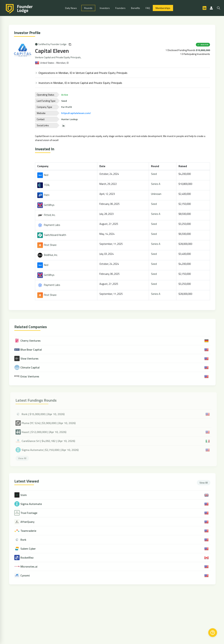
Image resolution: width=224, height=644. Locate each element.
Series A (156, 184)
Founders (120, 8)
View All (206, 483)
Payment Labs (49, 225)
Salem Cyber (31, 549)
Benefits (136, 8)
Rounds (88, 8)
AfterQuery (30, 522)
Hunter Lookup (70, 119)
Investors (105, 8)
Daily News (71, 8)
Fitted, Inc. (47, 215)
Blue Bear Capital (31, 350)
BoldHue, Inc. (48, 255)
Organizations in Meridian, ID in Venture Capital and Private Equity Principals (83, 73)
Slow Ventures (29, 358)
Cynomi (28, 576)
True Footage (31, 513)
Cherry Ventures (30, 341)
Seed (154, 174)
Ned (43, 175)
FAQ (148, 8)
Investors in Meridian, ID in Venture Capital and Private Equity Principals (81, 83)
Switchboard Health (52, 235)
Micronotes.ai (31, 567)
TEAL (44, 185)
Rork (26, 540)
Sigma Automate (34, 504)
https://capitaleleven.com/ (77, 113)
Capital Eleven (52, 51)
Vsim (26, 495)
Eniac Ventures (29, 376)
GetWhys (46, 205)
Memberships (163, 8)
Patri (44, 195)
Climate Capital (29, 367)
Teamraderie (31, 531)
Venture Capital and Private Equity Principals (58, 57)
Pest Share (47, 245)
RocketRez (29, 558)
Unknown (157, 194)
